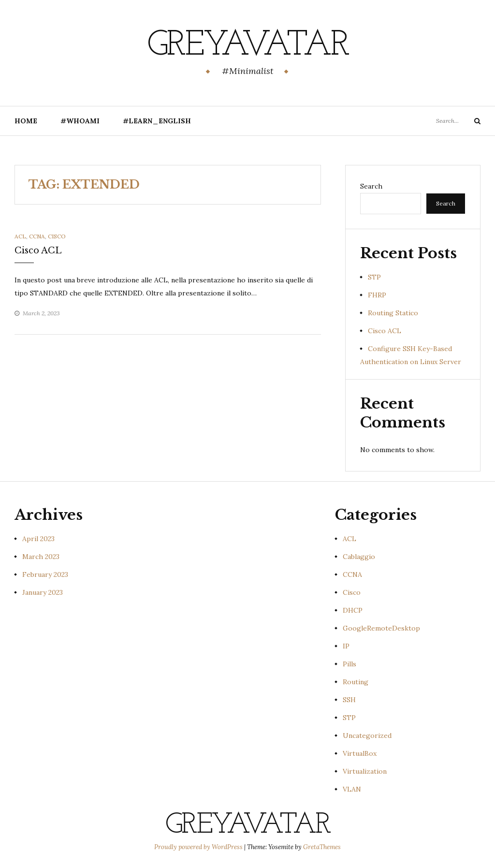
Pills (349, 664)
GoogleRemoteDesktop (381, 628)
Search (371, 186)
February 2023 (45, 574)
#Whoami (80, 121)
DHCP (353, 610)
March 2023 (41, 557)
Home (26, 121)
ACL (20, 236)
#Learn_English (157, 121)
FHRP (377, 295)
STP (374, 277)
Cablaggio (359, 557)
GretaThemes (322, 847)
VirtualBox (360, 753)
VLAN (352, 789)
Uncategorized (367, 736)
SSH (349, 700)
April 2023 (38, 539)
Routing (356, 682)
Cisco (57, 236)
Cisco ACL (38, 250)
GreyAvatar (248, 46)
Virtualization (365, 771)
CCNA (37, 236)
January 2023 (43, 592)
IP (346, 646)
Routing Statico (393, 313)
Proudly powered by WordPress (199, 847)
